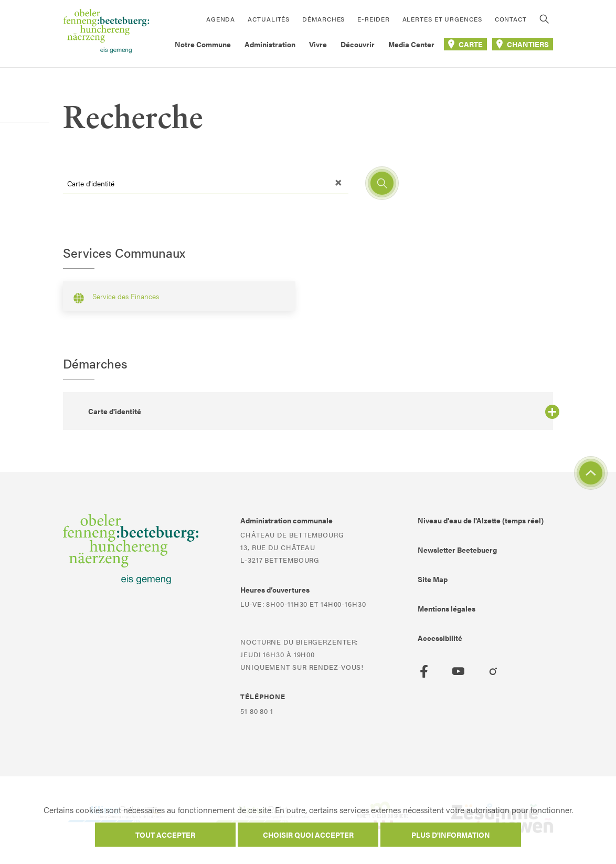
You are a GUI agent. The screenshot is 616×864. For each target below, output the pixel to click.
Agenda (221, 19)
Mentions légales (447, 608)
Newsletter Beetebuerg (457, 550)
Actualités (269, 19)
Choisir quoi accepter (308, 835)
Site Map (433, 579)
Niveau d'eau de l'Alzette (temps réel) (481, 520)
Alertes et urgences (442, 19)
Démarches (323, 19)
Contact (511, 19)
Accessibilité (440, 638)
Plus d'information (451, 835)
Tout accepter (165, 835)
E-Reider (373, 19)
